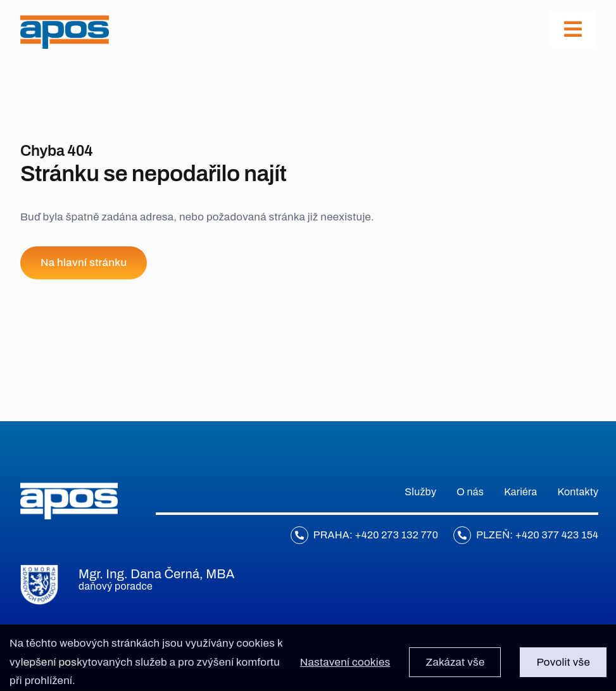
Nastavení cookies (345, 666)
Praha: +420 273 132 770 (376, 535)
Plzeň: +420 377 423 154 (537, 535)
